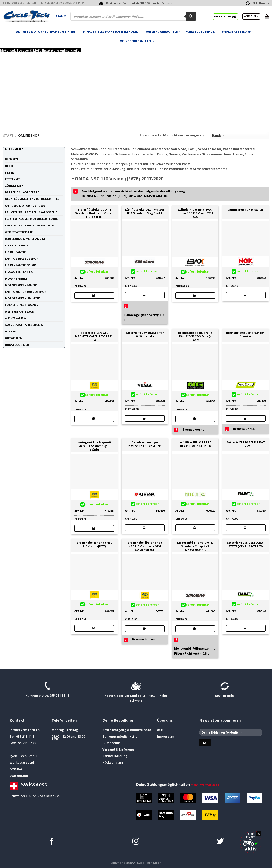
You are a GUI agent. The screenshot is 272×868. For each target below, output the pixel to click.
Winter (10, 331)
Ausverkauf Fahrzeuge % (24, 325)
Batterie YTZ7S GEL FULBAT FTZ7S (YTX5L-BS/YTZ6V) (246, 544)
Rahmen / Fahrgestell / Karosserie (31, 212)
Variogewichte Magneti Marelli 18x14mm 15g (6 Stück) (94, 446)
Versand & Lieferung (118, 749)
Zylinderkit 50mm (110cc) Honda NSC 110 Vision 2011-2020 (195, 213)
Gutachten (14, 338)
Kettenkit (12, 179)
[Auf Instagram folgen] (136, 842)
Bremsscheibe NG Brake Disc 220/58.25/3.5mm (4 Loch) (195, 336)
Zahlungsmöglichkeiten (121, 736)
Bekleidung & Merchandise (25, 239)
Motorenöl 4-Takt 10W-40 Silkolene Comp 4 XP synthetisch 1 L (195, 546)
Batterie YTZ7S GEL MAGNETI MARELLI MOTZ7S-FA (94, 336)
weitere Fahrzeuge (19, 312)
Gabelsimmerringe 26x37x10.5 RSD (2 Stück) (145, 444)
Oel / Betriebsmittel (137, 41)
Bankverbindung (115, 756)
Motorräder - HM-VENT (22, 298)
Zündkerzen (14, 186)
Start (8, 135)
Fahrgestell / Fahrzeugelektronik (112, 32)
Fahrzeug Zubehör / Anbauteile (29, 225)
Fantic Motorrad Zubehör (26, 292)
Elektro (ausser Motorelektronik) (32, 219)
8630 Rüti (16, 769)
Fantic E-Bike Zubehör (22, 259)
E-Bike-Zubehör (16, 245)
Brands (61, 16)
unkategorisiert (18, 345)
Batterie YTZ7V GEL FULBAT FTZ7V (246, 444)
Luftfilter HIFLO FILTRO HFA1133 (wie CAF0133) (195, 444)
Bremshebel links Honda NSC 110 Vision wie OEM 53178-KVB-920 (145, 546)
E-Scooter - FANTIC (19, 272)
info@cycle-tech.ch (25, 730)
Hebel (9, 166)
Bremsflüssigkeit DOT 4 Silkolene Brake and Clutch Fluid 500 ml (94, 213)
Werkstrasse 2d (22, 763)
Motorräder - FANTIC (21, 285)
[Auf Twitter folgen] (220, 842)
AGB (160, 730)
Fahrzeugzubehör (201, 32)
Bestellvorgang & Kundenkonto (127, 730)
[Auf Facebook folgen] (52, 842)
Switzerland (19, 776)
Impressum (166, 736)
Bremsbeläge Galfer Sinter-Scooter (246, 335)
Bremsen (11, 159)
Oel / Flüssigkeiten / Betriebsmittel (32, 199)
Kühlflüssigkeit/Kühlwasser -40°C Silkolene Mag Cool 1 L (145, 211)
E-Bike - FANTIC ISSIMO (21, 265)
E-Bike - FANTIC (15, 252)
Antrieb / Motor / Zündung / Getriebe (47, 32)
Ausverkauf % (16, 318)
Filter (9, 172)
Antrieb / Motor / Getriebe (25, 206)
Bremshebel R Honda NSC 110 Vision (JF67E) (94, 544)
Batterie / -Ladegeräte (22, 192)
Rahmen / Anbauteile (163, 32)
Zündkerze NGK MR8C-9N (246, 210)
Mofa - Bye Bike (16, 278)
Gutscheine (111, 743)
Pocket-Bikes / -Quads (21, 305)
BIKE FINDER (226, 16)
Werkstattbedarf (238, 32)
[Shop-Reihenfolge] (239, 135)
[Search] (191, 16)
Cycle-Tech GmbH (23, 756)
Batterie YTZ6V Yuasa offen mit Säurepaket (145, 335)
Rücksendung (113, 763)
